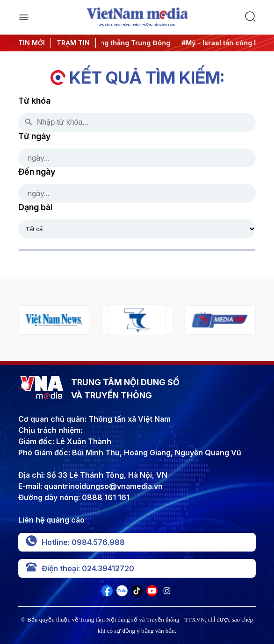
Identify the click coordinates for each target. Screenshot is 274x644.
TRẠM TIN (73, 43)
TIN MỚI (32, 43)
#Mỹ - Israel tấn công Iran (227, 43)
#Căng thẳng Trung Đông (132, 43)
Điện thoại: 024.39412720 (80, 568)
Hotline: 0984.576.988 (75, 542)
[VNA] (107, 594)
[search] (250, 17)
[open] (24, 17)
